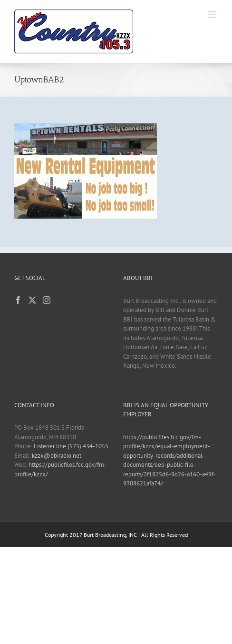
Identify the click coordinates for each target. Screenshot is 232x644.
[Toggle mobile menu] (213, 15)
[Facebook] (18, 300)
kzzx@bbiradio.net (57, 456)
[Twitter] (32, 300)
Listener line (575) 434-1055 (71, 446)
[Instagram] (47, 300)
